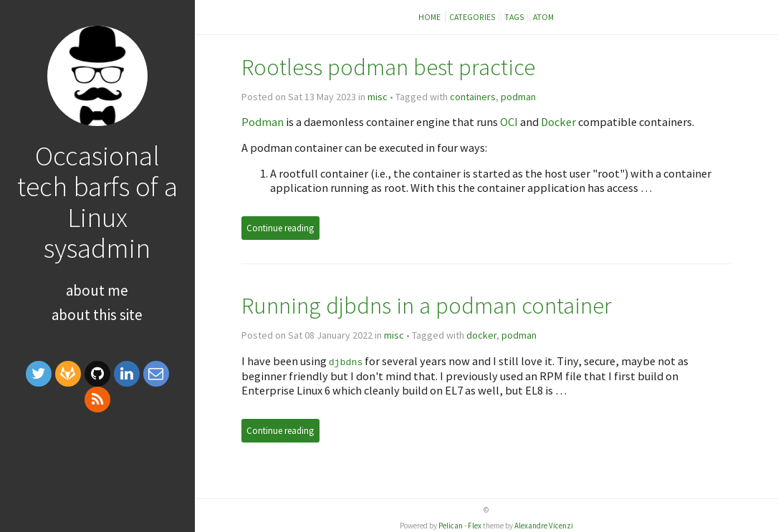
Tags (514, 17)
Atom (543, 17)
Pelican (451, 525)
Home (430, 17)
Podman (263, 122)
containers (473, 97)
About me (97, 290)
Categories (472, 17)
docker (481, 335)
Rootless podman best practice (388, 67)
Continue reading (280, 228)
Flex (475, 525)
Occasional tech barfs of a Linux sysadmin (97, 202)
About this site (97, 315)
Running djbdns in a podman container (427, 305)
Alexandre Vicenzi (544, 525)
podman (518, 97)
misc (378, 97)
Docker (558, 122)
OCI (509, 122)
